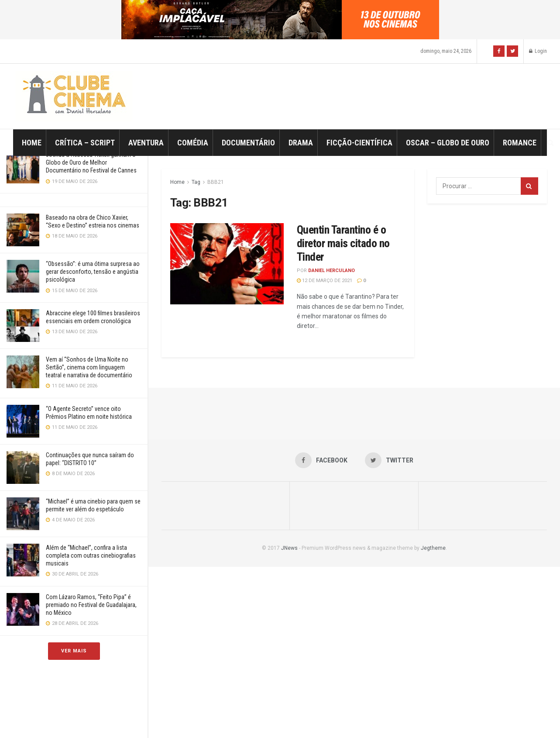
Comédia (193, 143)
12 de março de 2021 (325, 281)
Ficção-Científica (359, 143)
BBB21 (216, 182)
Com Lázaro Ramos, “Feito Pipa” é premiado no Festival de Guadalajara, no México (91, 605)
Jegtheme (433, 548)
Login (538, 51)
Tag (196, 182)
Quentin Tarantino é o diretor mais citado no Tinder (343, 243)
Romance (520, 143)
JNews (289, 548)
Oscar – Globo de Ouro (448, 143)
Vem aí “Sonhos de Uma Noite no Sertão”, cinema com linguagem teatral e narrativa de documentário (89, 367)
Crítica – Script (85, 143)
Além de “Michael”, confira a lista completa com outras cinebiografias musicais (91, 555)
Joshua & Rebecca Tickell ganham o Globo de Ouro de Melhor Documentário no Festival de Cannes (91, 162)
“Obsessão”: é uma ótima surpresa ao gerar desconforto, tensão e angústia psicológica (93, 272)
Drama (301, 143)
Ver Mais (74, 651)
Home (32, 143)
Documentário (248, 143)
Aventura (146, 143)
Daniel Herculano (332, 271)
